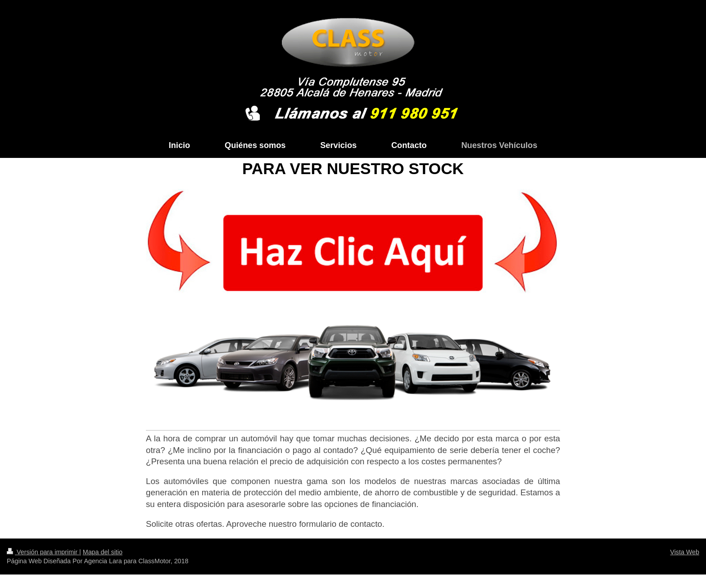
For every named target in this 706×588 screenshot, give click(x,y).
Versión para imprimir (43, 552)
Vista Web (685, 552)
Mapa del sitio (103, 552)
